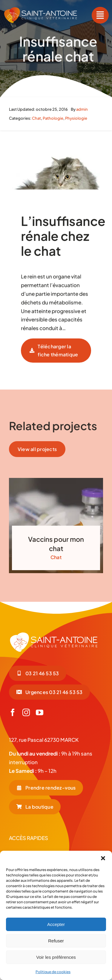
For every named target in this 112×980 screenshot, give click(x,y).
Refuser (56, 941)
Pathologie (53, 118)
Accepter (56, 924)
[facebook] (13, 712)
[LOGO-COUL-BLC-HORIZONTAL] (41, 9)
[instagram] (26, 712)
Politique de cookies (53, 972)
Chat (36, 118)
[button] (103, 858)
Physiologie (76, 118)
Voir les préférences (56, 957)
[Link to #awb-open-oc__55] (100, 15)
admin (82, 109)
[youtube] (40, 712)
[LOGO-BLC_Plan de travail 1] (54, 634)
